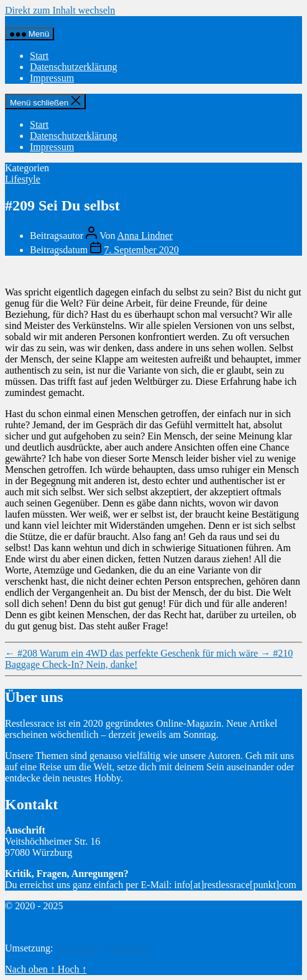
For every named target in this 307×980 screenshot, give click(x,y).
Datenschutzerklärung (73, 67)
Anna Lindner (145, 236)
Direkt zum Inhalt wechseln (60, 10)
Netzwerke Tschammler (103, 948)
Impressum (52, 78)
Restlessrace (30, 21)
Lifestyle (23, 179)
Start (39, 56)
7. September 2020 (141, 250)
